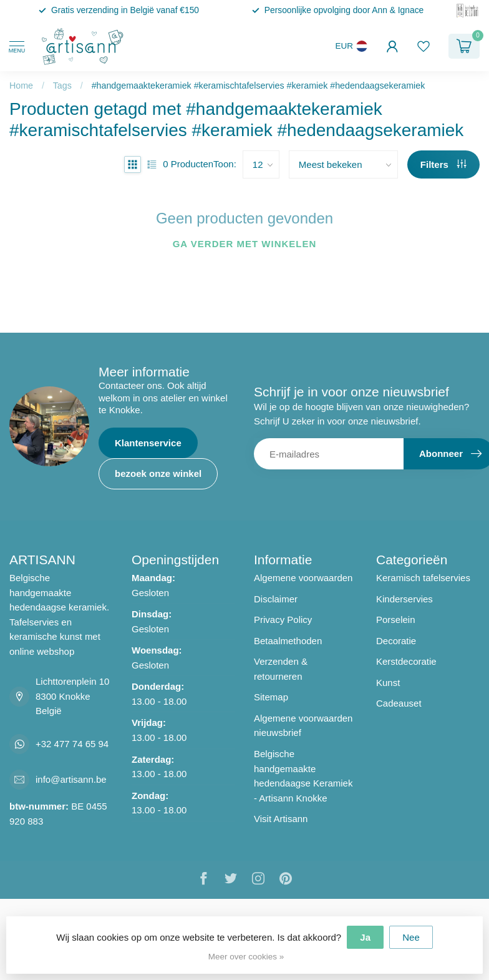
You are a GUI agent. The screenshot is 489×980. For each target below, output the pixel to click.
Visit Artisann (281, 819)
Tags (62, 86)
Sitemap (271, 697)
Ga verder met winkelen (245, 244)
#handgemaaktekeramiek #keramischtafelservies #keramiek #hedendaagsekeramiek (259, 86)
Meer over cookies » (246, 957)
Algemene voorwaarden (303, 578)
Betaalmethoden (288, 641)
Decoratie (396, 641)
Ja (365, 937)
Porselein (396, 620)
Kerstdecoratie (406, 661)
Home (21, 86)
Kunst (388, 683)
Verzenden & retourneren (281, 669)
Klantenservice (148, 443)
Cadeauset (399, 703)
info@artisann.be (71, 779)
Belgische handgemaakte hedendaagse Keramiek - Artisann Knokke (303, 776)
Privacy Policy (283, 620)
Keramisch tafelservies (423, 578)
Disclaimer (276, 599)
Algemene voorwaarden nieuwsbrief (303, 726)
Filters (443, 164)
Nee (411, 937)
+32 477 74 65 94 (72, 744)
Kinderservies (404, 599)
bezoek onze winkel (158, 473)
